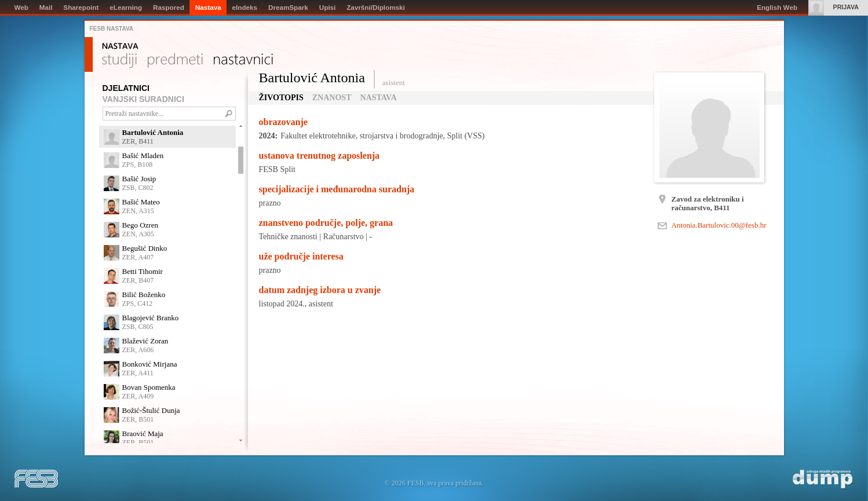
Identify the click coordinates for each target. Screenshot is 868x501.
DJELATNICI (126, 88)
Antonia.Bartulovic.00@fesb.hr (719, 225)
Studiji (119, 61)
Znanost (332, 98)
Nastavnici (243, 61)
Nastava (120, 46)
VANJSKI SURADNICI (143, 99)
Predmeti (175, 61)
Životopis (281, 98)
